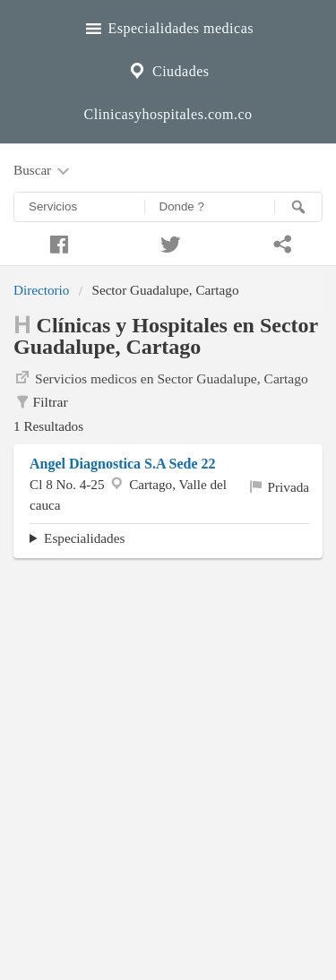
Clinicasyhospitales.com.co (168, 114)
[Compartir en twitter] (168, 242)
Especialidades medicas (168, 26)
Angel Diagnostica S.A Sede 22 (123, 464)
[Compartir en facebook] (56, 242)
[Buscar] (298, 207)
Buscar (43, 171)
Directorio (41, 290)
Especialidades (84, 538)
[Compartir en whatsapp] (280, 242)
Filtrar (41, 402)
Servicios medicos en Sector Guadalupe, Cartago (161, 377)
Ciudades (168, 69)
